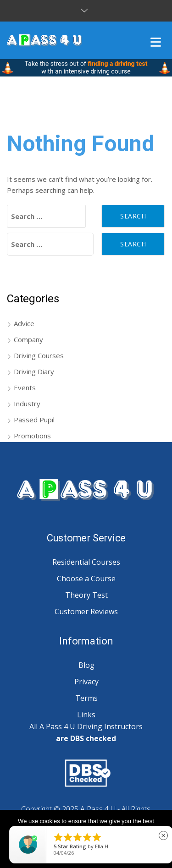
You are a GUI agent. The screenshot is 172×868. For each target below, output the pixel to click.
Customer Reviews (86, 611)
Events (25, 388)
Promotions (32, 436)
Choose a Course (86, 579)
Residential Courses (86, 562)
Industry (27, 404)
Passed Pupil (34, 420)
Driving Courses (39, 355)
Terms (86, 698)
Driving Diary (34, 371)
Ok (86, 853)
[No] (161, 839)
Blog (86, 665)
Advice (24, 323)
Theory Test (86, 595)
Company (28, 339)
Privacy (86, 682)
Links (86, 715)
